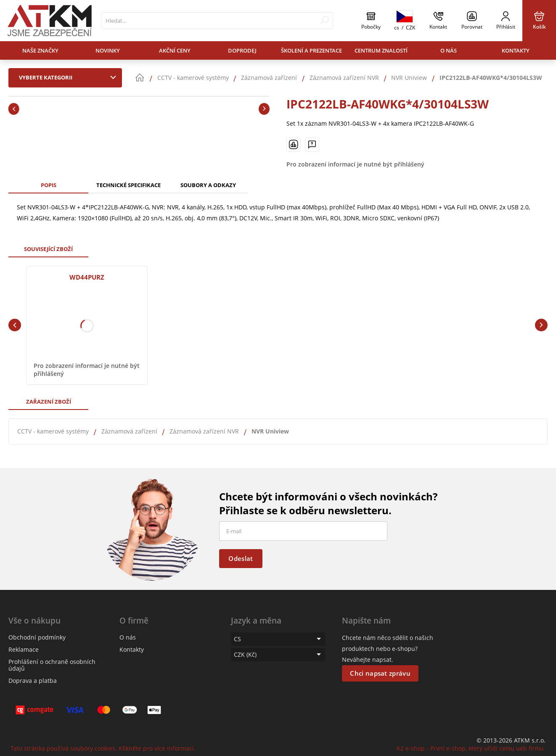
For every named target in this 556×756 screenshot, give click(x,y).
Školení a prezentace (311, 50)
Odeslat (241, 558)
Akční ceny (175, 50)
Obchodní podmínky (37, 637)
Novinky (108, 50)
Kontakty (516, 50)
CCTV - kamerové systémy (53, 431)
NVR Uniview (270, 431)
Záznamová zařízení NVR (204, 431)
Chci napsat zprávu (380, 673)
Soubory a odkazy (208, 185)
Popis (49, 185)
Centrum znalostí (381, 50)
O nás (449, 50)
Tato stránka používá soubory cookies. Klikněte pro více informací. (103, 748)
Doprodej (242, 50)
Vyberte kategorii (69, 77)
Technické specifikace (128, 185)
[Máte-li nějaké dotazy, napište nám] (312, 145)
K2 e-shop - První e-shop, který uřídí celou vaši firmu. (471, 748)
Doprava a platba (33, 681)
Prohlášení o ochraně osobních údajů (52, 665)
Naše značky (40, 50)
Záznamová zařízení (129, 431)
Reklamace (24, 649)
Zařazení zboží (49, 402)
